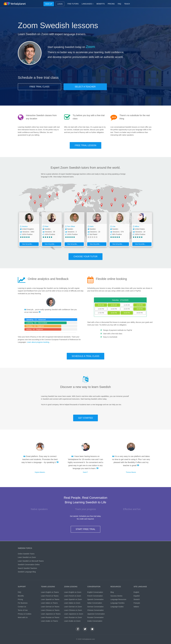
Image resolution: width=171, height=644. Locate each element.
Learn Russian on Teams (50, 617)
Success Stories (116, 596)
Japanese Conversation (96, 614)
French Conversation (95, 596)
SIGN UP (49, 4)
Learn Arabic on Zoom (72, 621)
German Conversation (95, 607)
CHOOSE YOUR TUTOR (85, 257)
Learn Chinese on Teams (50, 610)
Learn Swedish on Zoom (27, 557)
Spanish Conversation (95, 599)
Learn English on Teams (50, 592)
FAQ (119, 4)
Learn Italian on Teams (49, 603)
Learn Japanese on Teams (51, 614)
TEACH (127, 4)
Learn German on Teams (50, 607)
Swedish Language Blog (27, 572)
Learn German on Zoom (73, 607)
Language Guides (117, 607)
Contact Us (22, 607)
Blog (112, 592)
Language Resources (118, 599)
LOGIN (60, 4)
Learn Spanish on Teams (50, 599)
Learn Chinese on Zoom (73, 610)
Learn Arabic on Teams (49, 621)
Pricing (20, 599)
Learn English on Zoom (73, 592)
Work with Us (23, 617)
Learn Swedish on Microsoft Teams (31, 561)
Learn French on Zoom (73, 596)
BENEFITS (101, 4)
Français (137, 603)
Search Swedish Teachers (27, 568)
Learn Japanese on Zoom (74, 614)
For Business (23, 603)
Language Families (117, 603)
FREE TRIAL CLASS (39, 87)
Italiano (136, 607)
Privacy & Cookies (25, 614)
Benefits (21, 596)
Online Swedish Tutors (26, 554)
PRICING (111, 4)
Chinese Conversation (95, 610)
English (136, 592)
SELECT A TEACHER (85, 87)
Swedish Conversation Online (29, 565)
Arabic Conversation (95, 621)
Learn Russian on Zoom (73, 617)
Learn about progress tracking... (39, 342)
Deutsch (137, 599)
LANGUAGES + (88, 4)
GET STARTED (85, 418)
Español (137, 596)
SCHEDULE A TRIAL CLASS (85, 356)
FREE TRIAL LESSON (85, 145)
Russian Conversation (95, 617)
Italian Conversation (95, 603)
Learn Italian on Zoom (72, 603)
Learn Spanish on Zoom (73, 599)
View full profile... (27, 244)
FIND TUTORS (73, 4)
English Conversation (95, 592)
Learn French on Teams (50, 596)
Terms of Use (23, 610)
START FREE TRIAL (85, 529)
